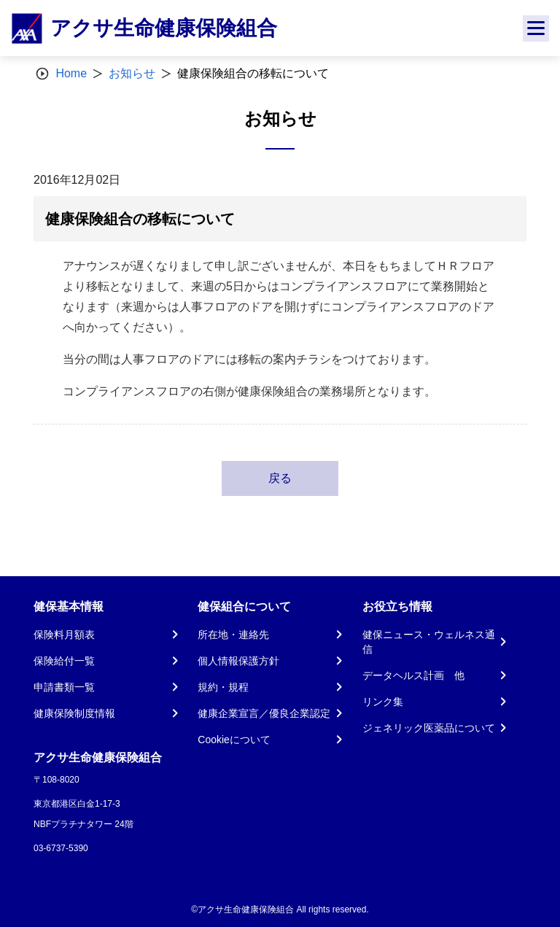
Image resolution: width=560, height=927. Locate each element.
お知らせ (132, 73)
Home (71, 73)
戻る (280, 478)
